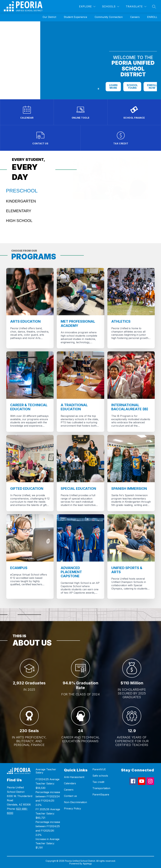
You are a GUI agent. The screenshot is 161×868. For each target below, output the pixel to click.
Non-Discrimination (75, 802)
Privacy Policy (72, 808)
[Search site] (154, 7)
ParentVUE (99, 769)
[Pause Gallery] (98, 89)
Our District (49, 17)
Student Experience (75, 17)
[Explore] (87, 7)
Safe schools (100, 776)
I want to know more (99, 221)
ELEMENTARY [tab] (19, 211)
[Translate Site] (136, 7)
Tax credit (98, 782)
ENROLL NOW (152, 87)
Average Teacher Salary (46, 771)
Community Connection (109, 17)
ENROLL (152, 17)
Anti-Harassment (74, 777)
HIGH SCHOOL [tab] (19, 221)
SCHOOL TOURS (132, 87)
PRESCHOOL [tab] (22, 191)
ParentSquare (101, 794)
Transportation (101, 788)
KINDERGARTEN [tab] (21, 201)
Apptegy (87, 864)
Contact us (70, 796)
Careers (135, 17)
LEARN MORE (113, 87)
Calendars (70, 783)
